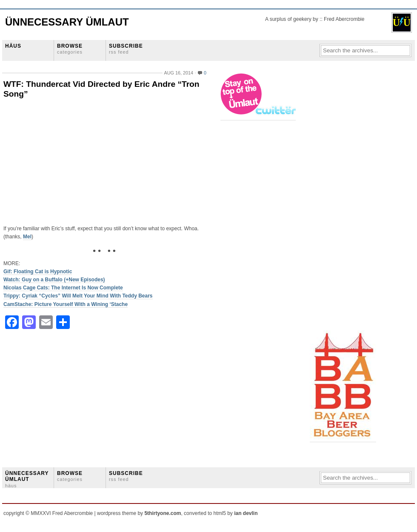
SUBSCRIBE (126, 49)
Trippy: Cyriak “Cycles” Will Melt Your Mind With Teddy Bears (78, 296)
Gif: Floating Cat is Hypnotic (38, 272)
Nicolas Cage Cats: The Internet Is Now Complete (63, 288)
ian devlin (246, 513)
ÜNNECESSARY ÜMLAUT (27, 479)
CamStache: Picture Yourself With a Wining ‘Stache (66, 304)
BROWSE (70, 49)
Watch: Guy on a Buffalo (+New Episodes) (54, 280)
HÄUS (13, 46)
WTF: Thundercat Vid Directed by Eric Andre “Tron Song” (101, 89)
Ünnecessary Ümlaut (67, 22)
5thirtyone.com (163, 513)
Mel (27, 237)
